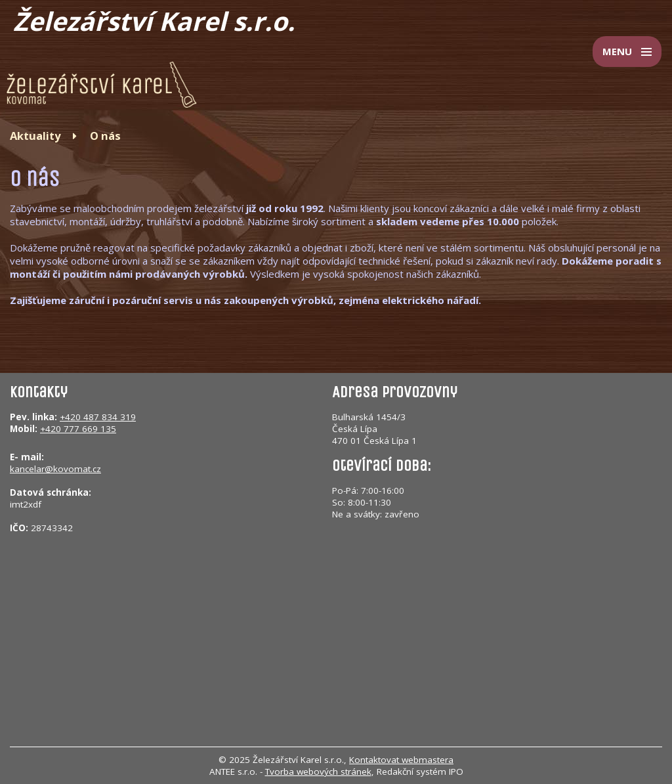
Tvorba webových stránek (318, 772)
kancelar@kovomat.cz (55, 469)
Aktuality (35, 136)
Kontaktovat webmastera (401, 760)
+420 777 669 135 (78, 429)
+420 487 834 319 (98, 417)
